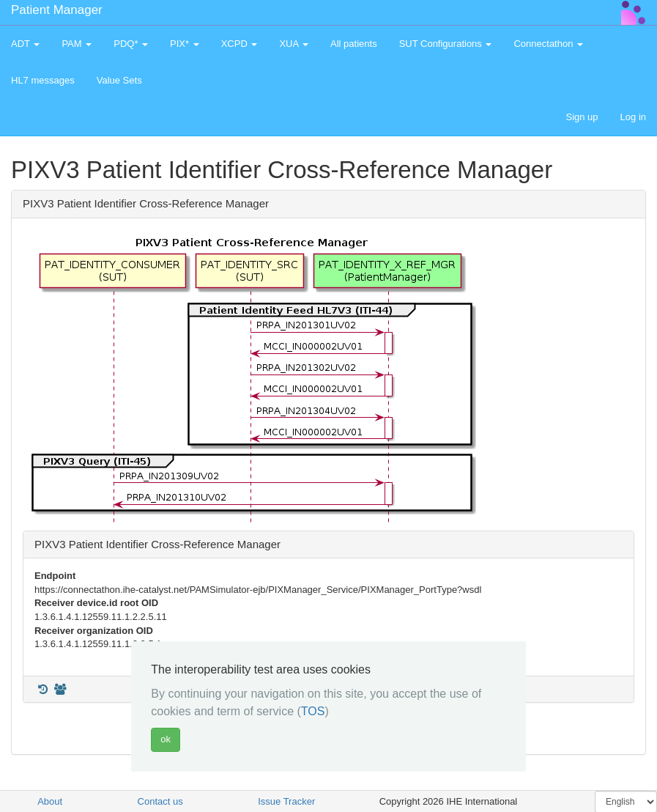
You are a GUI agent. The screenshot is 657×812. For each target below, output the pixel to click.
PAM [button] (77, 44)
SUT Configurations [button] (446, 44)
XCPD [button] (240, 44)
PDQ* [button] (131, 44)
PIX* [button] (185, 44)
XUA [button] (294, 44)
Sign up (582, 117)
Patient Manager (57, 10)
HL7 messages (43, 80)
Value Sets (119, 80)
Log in (633, 117)
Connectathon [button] (548, 44)
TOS (313, 711)
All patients (354, 44)
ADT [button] (25, 44)
